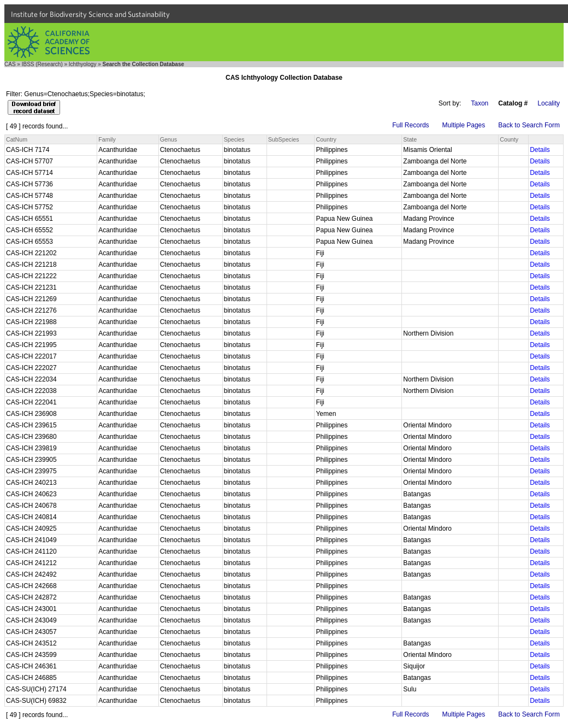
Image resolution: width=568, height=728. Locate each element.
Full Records (410, 125)
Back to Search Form (529, 125)
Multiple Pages (464, 125)
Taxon (480, 103)
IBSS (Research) (42, 64)
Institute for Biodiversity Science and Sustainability (90, 14)
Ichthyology (83, 64)
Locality (549, 103)
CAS (10, 64)
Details (540, 150)
